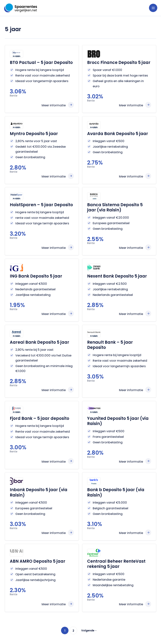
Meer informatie (54, 105)
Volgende (89, 630)
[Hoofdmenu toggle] (153, 8)
